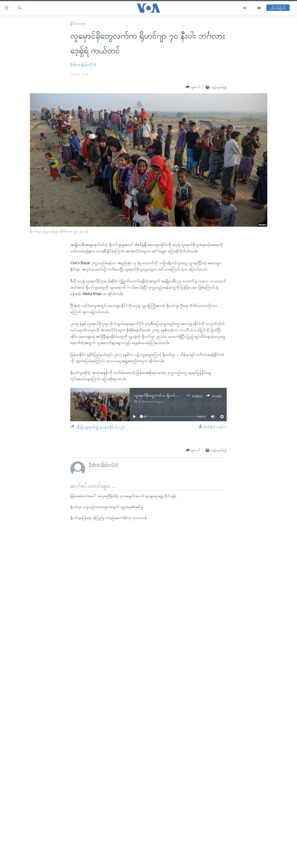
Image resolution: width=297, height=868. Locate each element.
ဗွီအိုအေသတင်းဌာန (151, 401)
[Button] (193, 87)
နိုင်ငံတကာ (78, 24)
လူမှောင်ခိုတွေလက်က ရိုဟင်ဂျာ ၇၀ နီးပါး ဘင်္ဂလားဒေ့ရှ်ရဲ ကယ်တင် (182, 395)
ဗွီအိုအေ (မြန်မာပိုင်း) (83, 64)
